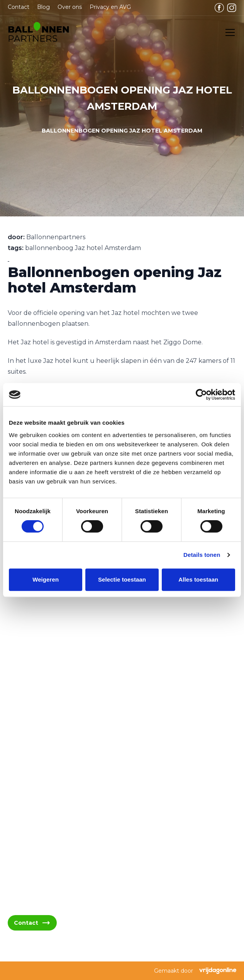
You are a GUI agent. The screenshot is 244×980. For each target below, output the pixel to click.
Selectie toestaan (122, 579)
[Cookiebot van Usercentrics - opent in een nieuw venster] (201, 395)
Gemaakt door (195, 971)
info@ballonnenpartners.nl (56, 722)
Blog (43, 7)
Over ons (70, 7)
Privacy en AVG (110, 7)
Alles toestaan (198, 579)
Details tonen (202, 555)
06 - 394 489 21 (39, 741)
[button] (39, 32)
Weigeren (46, 579)
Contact (19, 7)
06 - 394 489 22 (40, 760)
